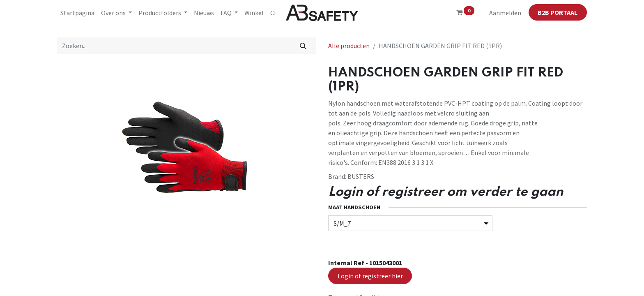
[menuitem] (77, 13)
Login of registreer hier (370, 276)
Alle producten (349, 46)
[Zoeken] (303, 46)
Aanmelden (505, 13)
